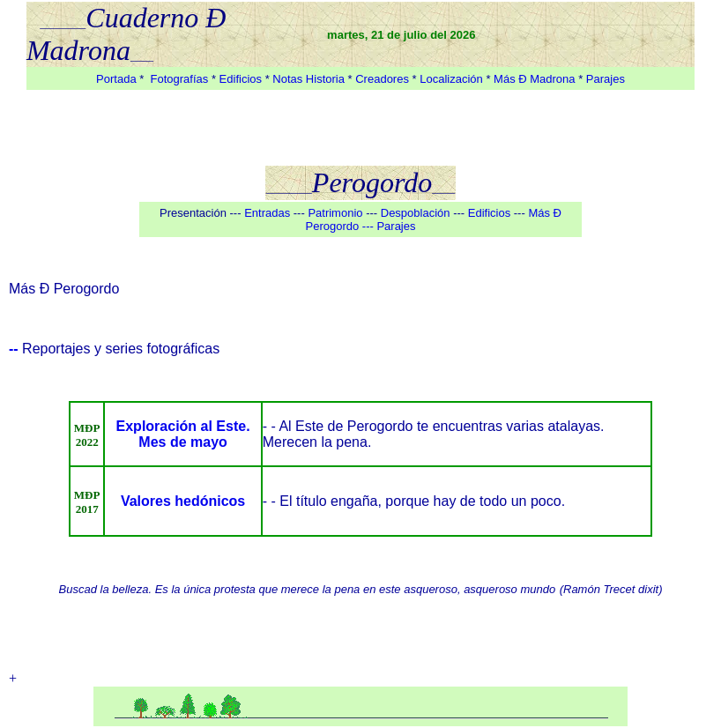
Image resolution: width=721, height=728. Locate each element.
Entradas (267, 213)
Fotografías (180, 79)
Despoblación (416, 213)
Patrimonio (337, 213)
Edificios (242, 79)
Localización (451, 79)
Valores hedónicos (183, 501)
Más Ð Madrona (536, 79)
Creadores (382, 79)
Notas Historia (308, 79)
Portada (116, 79)
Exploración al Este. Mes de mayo (183, 434)
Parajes (606, 79)
